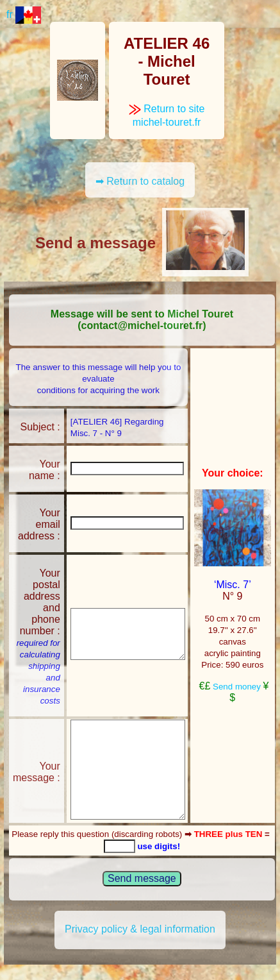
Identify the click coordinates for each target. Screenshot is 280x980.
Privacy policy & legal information (140, 929)
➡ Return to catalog (140, 181)
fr (24, 14)
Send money (237, 687)
